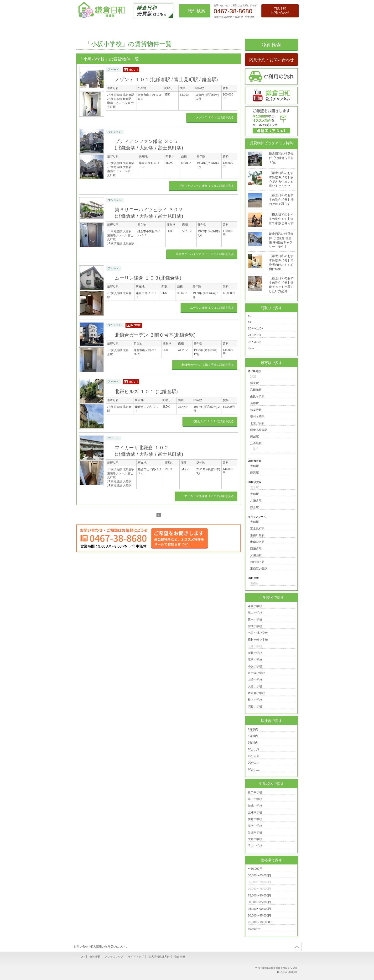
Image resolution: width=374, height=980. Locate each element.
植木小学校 (255, 700)
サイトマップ (136, 957)
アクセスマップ (114, 957)
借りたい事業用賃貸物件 (158, 26)
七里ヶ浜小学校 (258, 633)
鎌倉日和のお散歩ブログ (254, 26)
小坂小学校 (255, 666)
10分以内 (254, 749)
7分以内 (253, 743)
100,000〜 (254, 929)
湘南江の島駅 (259, 569)
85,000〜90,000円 (259, 909)
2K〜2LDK (255, 335)
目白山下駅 (257, 562)
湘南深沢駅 (257, 542)
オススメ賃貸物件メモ (208, 26)
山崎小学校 (255, 680)
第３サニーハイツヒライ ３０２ (205, 254)
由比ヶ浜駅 (257, 397)
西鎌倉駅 (256, 549)
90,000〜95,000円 (259, 916)
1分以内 (253, 729)
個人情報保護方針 (159, 957)
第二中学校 (255, 792)
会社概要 (95, 957)
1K (250, 322)
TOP (84, 26)
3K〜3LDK (255, 342)
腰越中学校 (255, 819)
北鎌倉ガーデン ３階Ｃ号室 (155, 335)
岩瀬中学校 (255, 832)
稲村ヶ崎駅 (257, 417)
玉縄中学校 (255, 812)
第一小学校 (255, 620)
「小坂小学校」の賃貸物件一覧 (128, 44)
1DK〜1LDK (256, 328)
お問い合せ (81, 947)
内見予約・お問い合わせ (272, 60)
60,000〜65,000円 (259, 875)
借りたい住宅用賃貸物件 (114, 26)
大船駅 (255, 466)
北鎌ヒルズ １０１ (146, 392)
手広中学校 (255, 846)
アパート (113, 69)
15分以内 (254, 756)
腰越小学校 (255, 653)
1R (250, 316)
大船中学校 (255, 839)
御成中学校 (255, 806)
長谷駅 (255, 403)
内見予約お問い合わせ (280, 10)
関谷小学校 (255, 706)
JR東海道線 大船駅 (119, 167)
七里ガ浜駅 (257, 423)
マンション (115, 132)
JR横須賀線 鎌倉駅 (119, 99)
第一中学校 (255, 799)
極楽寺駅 (256, 410)
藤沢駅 (255, 473)
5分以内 (253, 736)
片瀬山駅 (256, 555)
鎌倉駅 (255, 383)
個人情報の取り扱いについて (109, 947)
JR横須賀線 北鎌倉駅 (121, 95)
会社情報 (286, 26)
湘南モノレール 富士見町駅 (120, 105)
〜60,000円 (255, 869)
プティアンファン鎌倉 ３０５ (206, 186)
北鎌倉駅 (256, 501)
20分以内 (254, 763)
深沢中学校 (255, 826)
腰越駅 (255, 437)
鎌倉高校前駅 (259, 430)
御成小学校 (255, 626)
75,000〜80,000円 (259, 895)
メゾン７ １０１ (166, 79)
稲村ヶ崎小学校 (258, 640)
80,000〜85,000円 (259, 902)
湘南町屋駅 (257, 535)
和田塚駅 (256, 390)
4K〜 (251, 349)
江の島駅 (256, 443)
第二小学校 (255, 613)
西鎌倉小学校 (256, 693)
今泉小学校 (255, 606)
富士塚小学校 (256, 673)
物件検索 (197, 11)
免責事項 (180, 957)
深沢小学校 (255, 660)
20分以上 (254, 769)
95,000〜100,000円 (260, 922)
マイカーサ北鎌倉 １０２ (209, 496)
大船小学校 (255, 686)
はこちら (152, 11)
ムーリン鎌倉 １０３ (148, 278)
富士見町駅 (257, 529)
